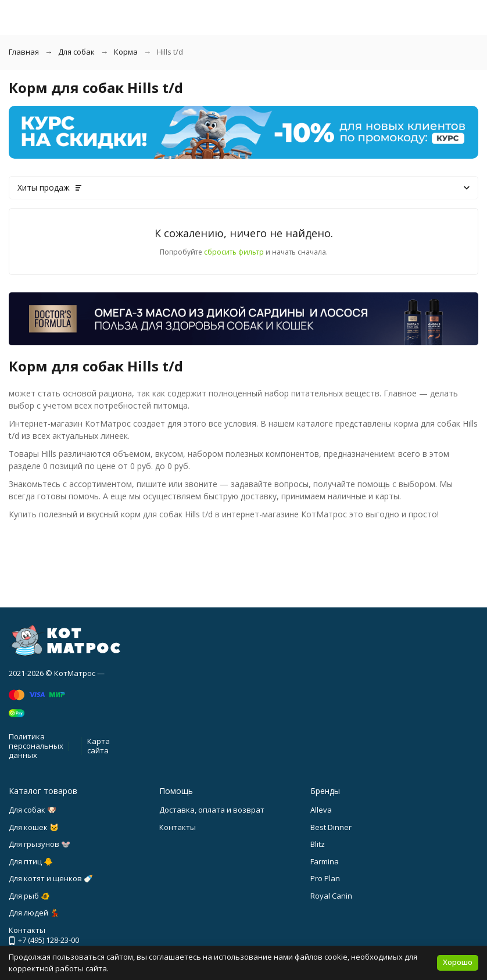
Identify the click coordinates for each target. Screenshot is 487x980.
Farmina (325, 861)
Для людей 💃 (34, 913)
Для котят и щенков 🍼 (51, 878)
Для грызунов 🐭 (40, 844)
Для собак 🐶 (33, 810)
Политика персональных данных (36, 745)
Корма (126, 52)
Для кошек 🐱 (34, 827)
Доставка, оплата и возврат (212, 810)
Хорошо (458, 962)
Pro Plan (325, 878)
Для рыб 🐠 (29, 896)
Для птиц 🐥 (31, 861)
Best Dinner (331, 827)
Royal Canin (331, 896)
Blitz (318, 844)
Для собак (76, 52)
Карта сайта (99, 746)
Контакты (178, 827)
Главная (24, 52)
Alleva (321, 810)
